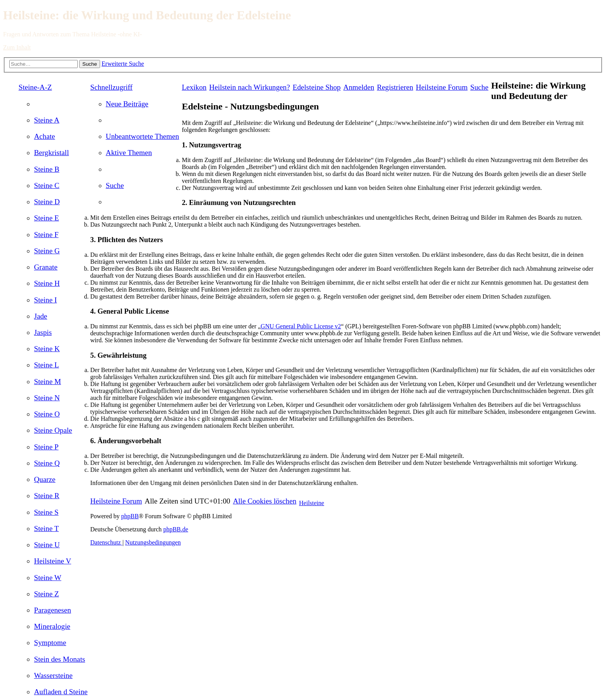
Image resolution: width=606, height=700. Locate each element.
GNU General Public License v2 (301, 326)
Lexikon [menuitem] (194, 87)
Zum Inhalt (17, 47)
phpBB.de (175, 529)
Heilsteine (312, 503)
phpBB (130, 516)
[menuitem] (47, 120)
